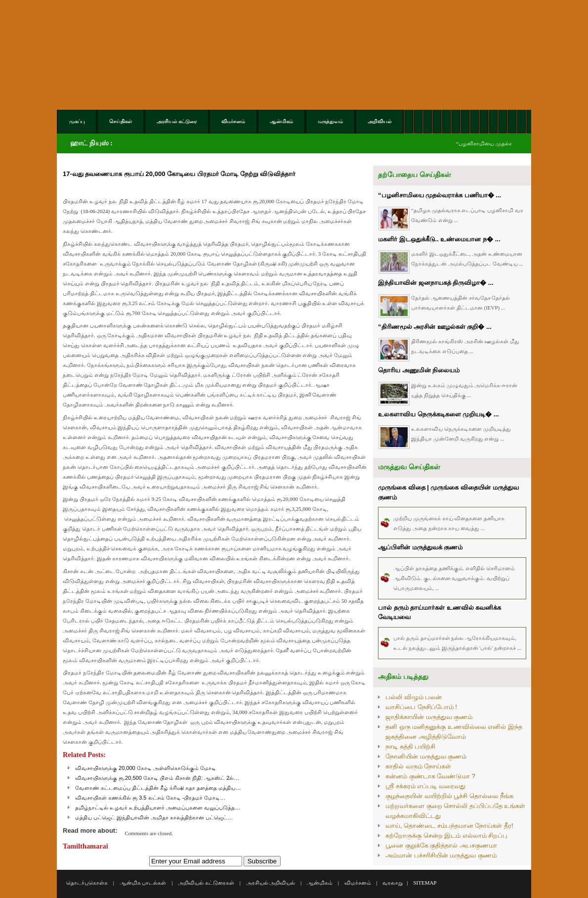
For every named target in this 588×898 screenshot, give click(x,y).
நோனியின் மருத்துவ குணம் (426, 756)
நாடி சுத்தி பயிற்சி (410, 746)
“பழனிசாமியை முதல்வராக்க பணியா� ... (440, 195)
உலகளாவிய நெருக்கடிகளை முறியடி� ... (439, 414)
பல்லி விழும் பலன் (414, 697)
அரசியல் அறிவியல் (271, 883)
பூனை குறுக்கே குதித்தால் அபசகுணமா (441, 845)
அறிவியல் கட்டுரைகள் (206, 883)
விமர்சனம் (358, 883)
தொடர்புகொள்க (87, 883)
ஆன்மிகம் (320, 883)
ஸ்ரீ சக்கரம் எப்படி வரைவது (425, 786)
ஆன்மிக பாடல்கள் (143, 883)
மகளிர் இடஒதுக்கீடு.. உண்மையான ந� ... (439, 239)
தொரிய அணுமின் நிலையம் (419, 370)
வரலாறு (393, 883)
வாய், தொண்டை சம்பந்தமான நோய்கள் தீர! (449, 826)
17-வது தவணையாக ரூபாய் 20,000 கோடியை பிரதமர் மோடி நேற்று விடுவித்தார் (179, 174)
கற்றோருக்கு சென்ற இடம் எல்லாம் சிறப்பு (446, 835)
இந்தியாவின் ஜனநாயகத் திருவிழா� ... (436, 283)
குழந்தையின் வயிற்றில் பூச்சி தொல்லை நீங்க (449, 796)
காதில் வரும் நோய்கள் (418, 766)
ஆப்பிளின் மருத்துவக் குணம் (420, 547)
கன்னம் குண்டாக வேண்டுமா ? (430, 776)
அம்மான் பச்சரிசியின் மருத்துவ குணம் (441, 855)
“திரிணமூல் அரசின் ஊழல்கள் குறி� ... (435, 327)
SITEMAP (425, 883)
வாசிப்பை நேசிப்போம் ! (421, 707)
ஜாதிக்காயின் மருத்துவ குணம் (429, 717)
